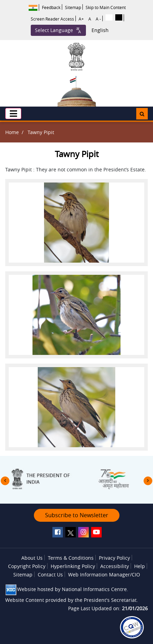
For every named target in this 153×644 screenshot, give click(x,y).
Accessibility (115, 566)
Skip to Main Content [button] (106, 7)
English (100, 30)
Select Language (58, 30)
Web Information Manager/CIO (104, 575)
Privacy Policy (114, 558)
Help (140, 566)
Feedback (51, 7)
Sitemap (73, 7)
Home (12, 132)
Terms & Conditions (71, 558)
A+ (81, 19)
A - (98, 19)
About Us (32, 558)
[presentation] (5, 481)
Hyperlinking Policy (73, 566)
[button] (13, 114)
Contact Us (50, 575)
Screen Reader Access (52, 19)
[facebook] (58, 532)
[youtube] (96, 532)
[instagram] (83, 532)
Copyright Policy (27, 566)
